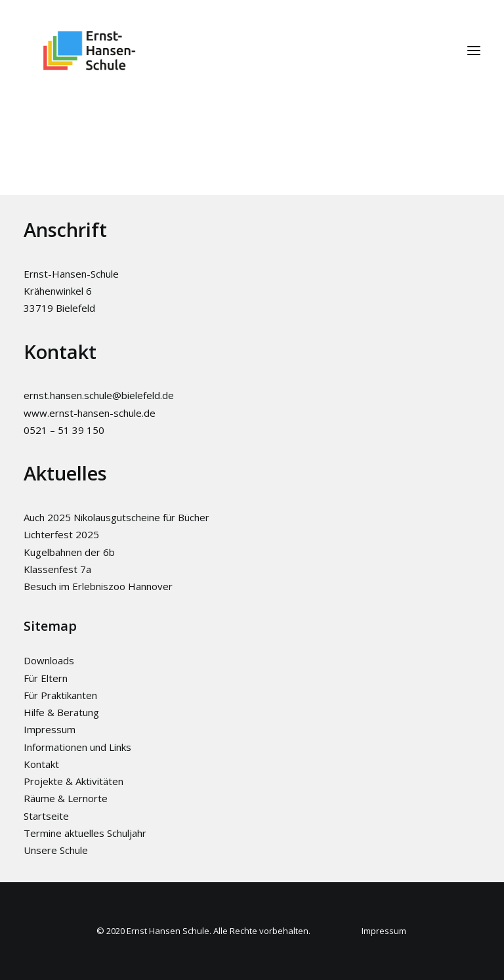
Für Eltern (46, 678)
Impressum (50, 729)
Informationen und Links (77, 747)
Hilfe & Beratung (61, 712)
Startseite (46, 816)
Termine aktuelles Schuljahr (85, 833)
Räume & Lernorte (66, 798)
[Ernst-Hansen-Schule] (89, 51)
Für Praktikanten (60, 695)
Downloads (49, 660)
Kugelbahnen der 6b (69, 552)
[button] (474, 51)
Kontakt (41, 764)
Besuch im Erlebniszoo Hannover (98, 586)
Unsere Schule (56, 850)
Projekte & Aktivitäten (73, 781)
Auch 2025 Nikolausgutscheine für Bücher (116, 517)
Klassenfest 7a (57, 569)
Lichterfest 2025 (61, 534)
